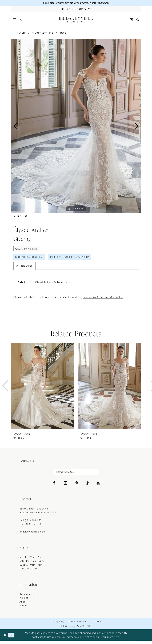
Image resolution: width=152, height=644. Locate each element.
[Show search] (138, 20)
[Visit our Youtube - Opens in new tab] (98, 486)
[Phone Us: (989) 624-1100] (22, 20)
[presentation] (43, 388)
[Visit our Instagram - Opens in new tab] (65, 486)
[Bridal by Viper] (76, 20)
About (23, 605)
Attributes (25, 268)
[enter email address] (76, 475)
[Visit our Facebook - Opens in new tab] (54, 486)
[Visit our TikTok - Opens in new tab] (87, 486)
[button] (15, 20)
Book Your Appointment (31, 259)
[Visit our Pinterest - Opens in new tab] (77, 486)
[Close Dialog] (5, 638)
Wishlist (24, 601)
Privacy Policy (58, 625)
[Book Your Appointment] (76, 10)
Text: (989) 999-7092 (31, 527)
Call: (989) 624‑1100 (31, 524)
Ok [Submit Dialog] (12, 638)
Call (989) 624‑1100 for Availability (76, 259)
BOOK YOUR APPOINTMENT (54, 3)
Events (23, 609)
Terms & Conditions (77, 625)
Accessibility (95, 625)
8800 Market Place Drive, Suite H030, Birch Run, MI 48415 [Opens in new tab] (38, 514)
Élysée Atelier (42, 34)
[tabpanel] (76, 127)
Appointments (27, 597)
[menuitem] (15, 20)
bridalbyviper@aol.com (32, 535)
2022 (63, 34)
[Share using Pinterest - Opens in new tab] (26, 218)
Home (22, 34)
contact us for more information (103, 300)
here (117, 640)
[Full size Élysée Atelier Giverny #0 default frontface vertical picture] (76, 127)
